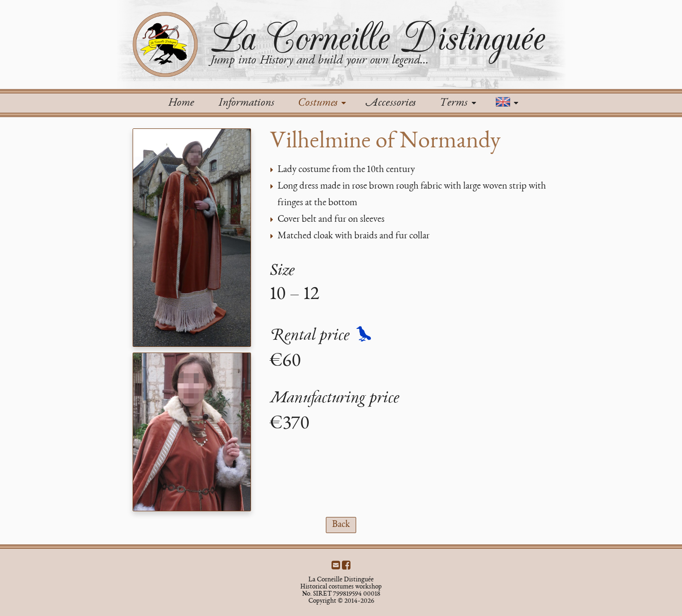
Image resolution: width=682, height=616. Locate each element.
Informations (246, 103)
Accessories (390, 103)
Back (341, 525)
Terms (458, 103)
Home (181, 103)
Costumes (322, 103)
